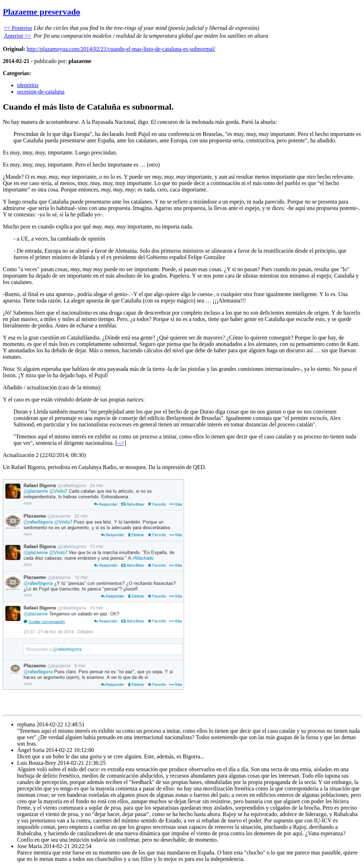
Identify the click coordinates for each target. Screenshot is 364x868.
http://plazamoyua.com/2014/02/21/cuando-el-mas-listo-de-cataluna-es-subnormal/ (121, 49)
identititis (28, 85)
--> (121, 443)
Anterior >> (17, 36)
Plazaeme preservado (42, 12)
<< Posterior (18, 28)
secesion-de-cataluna (41, 92)
